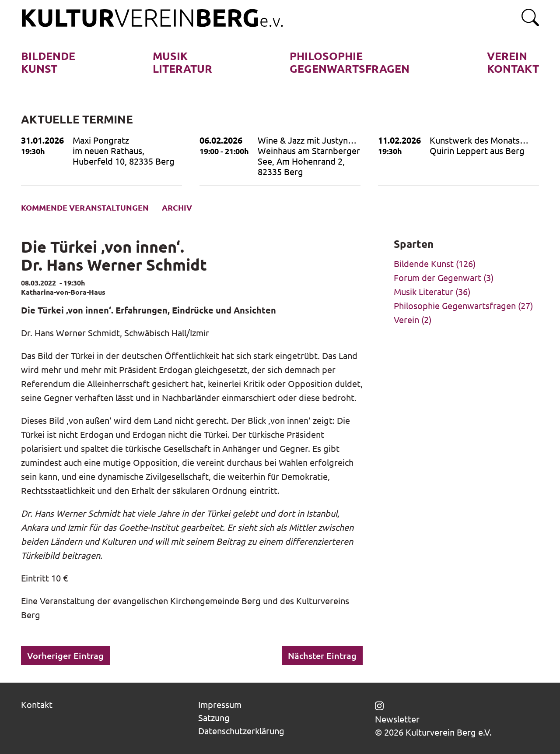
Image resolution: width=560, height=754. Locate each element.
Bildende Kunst (424, 263)
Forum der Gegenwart (437, 277)
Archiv (177, 208)
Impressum (220, 704)
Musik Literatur (423, 291)
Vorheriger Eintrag (65, 655)
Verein (406, 319)
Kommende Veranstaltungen (85, 208)
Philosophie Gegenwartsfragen (455, 305)
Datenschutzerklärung (241, 731)
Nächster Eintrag (322, 655)
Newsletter (397, 719)
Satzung (214, 717)
